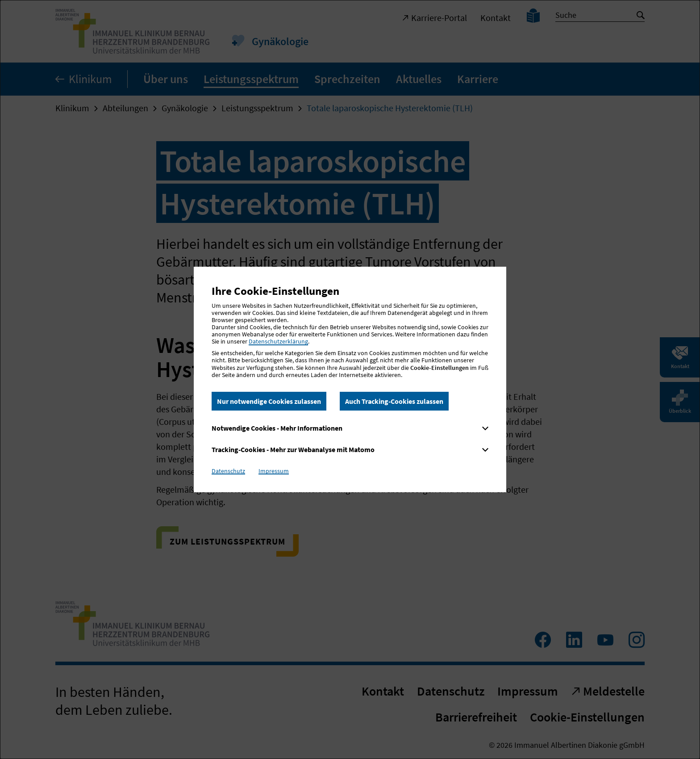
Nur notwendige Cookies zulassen (269, 401)
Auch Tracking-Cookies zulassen (394, 401)
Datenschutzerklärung (278, 341)
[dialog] (350, 379)
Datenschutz (228, 471)
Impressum (274, 471)
